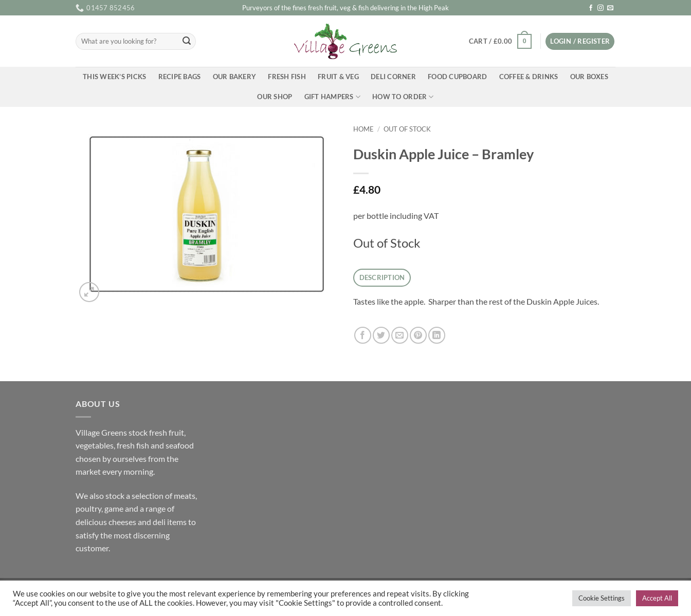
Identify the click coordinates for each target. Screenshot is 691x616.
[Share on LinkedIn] (437, 335)
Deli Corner (393, 77)
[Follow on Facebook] (591, 8)
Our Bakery (235, 77)
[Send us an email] (610, 8)
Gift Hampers (333, 97)
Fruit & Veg (338, 77)
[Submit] (187, 42)
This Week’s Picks (114, 77)
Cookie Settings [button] (602, 598)
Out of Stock (407, 129)
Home (363, 129)
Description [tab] (382, 277)
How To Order (403, 97)
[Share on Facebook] (363, 335)
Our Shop (275, 97)
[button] (500, 42)
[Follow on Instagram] (601, 8)
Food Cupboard (457, 77)
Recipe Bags (180, 77)
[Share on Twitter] (381, 335)
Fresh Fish (287, 77)
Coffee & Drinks (529, 77)
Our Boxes (589, 77)
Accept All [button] (657, 598)
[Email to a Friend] (400, 335)
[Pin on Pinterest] (418, 335)
